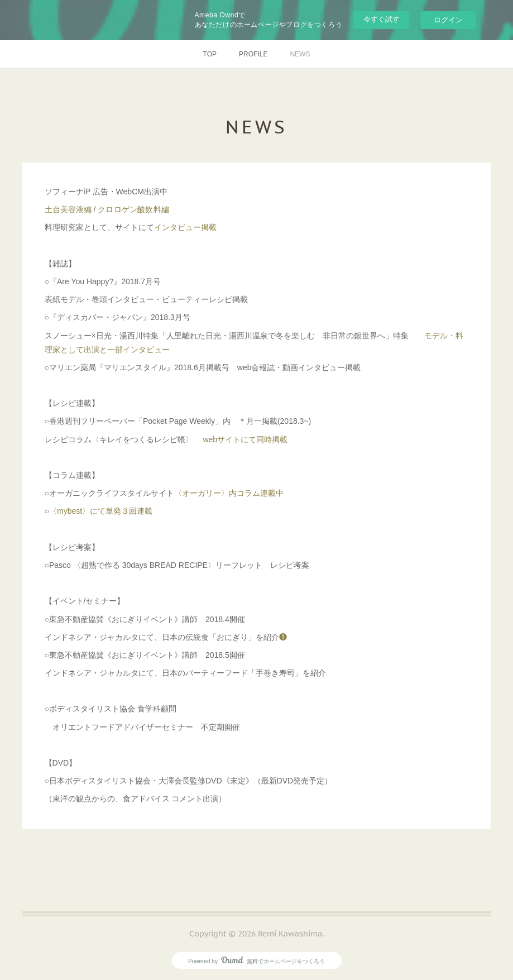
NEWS (300, 54)
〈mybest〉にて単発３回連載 (101, 511)
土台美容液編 (68, 209)
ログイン (448, 20)
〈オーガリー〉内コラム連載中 (229, 493)
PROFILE (253, 54)
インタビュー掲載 (185, 227)
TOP (210, 54)
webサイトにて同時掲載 (244, 439)
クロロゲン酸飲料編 (133, 209)
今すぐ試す (382, 19)
